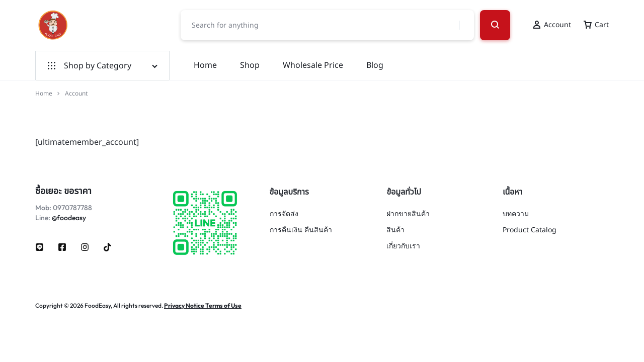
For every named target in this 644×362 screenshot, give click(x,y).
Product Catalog (530, 231)
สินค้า (395, 231)
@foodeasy (69, 218)
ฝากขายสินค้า (408, 214)
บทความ (516, 214)
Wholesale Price (313, 65)
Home (205, 65)
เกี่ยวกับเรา (403, 247)
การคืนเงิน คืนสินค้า (301, 231)
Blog (375, 65)
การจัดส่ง (284, 214)
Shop (250, 65)
